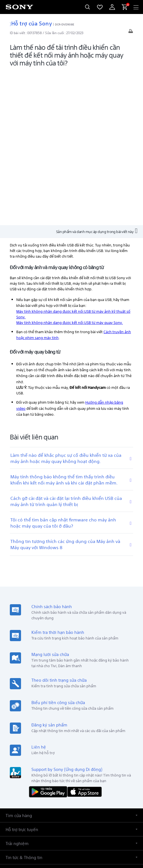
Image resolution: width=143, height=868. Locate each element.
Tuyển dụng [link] (107, 753)
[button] (71, 661)
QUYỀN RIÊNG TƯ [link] (71, 835)
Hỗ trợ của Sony (31, 23)
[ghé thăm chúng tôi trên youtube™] (78, 766)
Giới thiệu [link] (84, 753)
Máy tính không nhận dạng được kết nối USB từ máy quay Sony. (70, 168)
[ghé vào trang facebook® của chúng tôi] (65, 766)
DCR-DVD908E (65, 24)
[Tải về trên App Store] (85, 637)
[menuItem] (100, 7)
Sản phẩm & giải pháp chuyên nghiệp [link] (40, 753)
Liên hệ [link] (128, 753)
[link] (16, 725)
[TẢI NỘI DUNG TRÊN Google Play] (49, 637)
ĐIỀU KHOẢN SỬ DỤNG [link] (72, 828)
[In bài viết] (131, 33)
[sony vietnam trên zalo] (53, 766)
